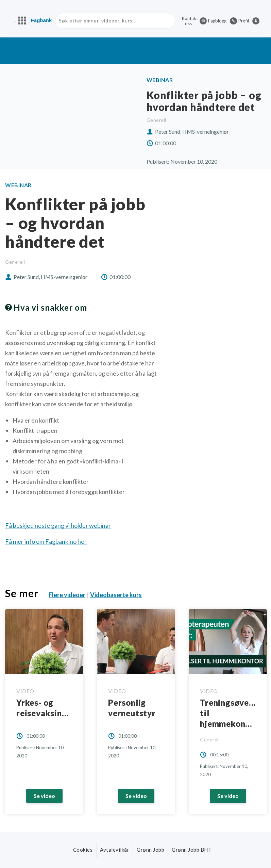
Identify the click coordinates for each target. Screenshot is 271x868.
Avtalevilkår (115, 850)
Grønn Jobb (150, 850)
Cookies (83, 850)
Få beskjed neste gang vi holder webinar (58, 525)
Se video (44, 796)
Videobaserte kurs (116, 595)
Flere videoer (67, 595)
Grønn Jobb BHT (192, 850)
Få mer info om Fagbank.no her (46, 541)
